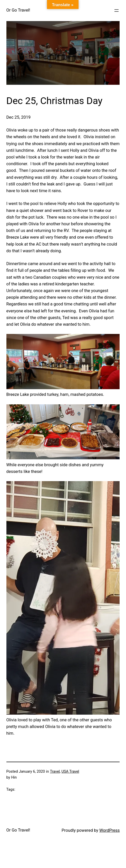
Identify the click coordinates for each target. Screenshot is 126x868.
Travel (55, 772)
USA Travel (70, 772)
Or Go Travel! (18, 10)
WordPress (110, 830)
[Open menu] (117, 11)
